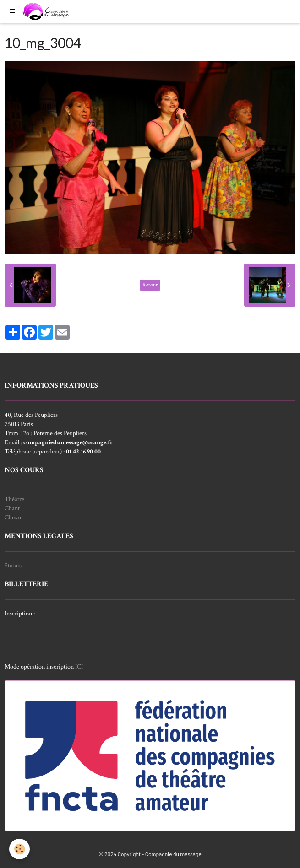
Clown (13, 518)
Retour (150, 285)
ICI (79, 667)
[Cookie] (19, 849)
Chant (12, 508)
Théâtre (14, 499)
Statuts (13, 566)
